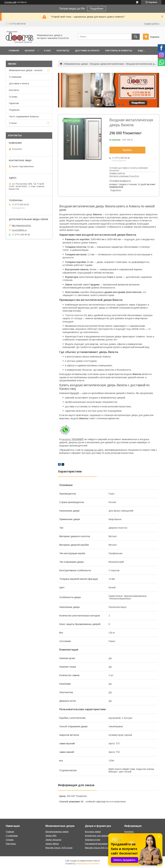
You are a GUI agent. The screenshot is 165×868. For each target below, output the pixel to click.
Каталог (30, 51)
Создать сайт (10, 2)
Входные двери (93, 832)
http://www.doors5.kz (21, 225)
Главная (14, 51)
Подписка (14, 110)
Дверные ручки (92, 840)
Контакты (63, 51)
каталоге (73, 439)
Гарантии (14, 103)
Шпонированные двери (57, 832)
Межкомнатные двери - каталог (26, 70)
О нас (47, 51)
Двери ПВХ (51, 836)
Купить (127, 150)
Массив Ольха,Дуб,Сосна (98, 848)
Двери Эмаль (52, 844)
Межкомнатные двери (76, 64)
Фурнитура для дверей (97, 836)
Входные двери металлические (107, 64)
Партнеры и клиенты (119, 51)
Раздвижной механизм (96, 844)
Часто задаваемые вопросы (24, 116)
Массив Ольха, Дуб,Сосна (59, 848)
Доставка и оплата (87, 51)
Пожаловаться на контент (88, 864)
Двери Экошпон (53, 840)
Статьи (13, 123)
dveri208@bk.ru (19, 230)
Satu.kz (97, 861)
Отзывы (13, 97)
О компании (15, 77)
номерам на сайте (94, 450)
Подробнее (97, 9)
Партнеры (11, 844)
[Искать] (136, 37)
